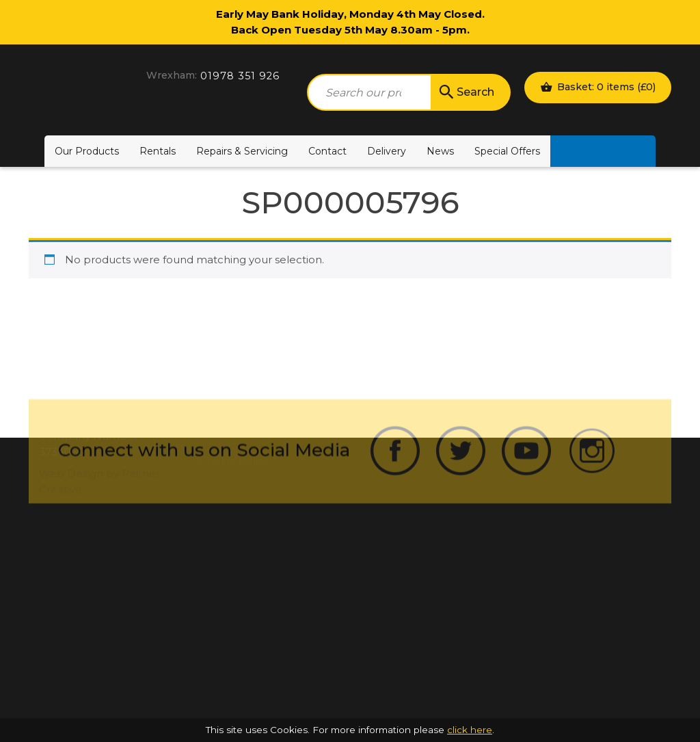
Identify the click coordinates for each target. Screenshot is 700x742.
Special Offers (507, 151)
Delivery (387, 151)
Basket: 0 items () (598, 87)
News (440, 151)
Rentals (158, 151)
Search (466, 92)
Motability (603, 151)
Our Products (87, 151)
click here (470, 730)
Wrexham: (172, 75)
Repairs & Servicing (242, 151)
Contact (327, 151)
